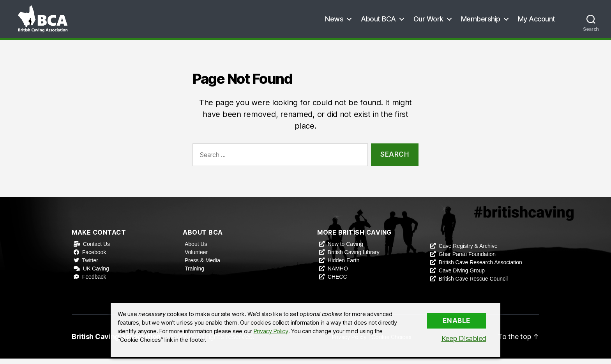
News (334, 21)
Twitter (90, 266)
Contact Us (96, 249)
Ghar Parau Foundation (467, 260)
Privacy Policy (271, 331)
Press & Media (202, 266)
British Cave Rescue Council (473, 284)
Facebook (94, 258)
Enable (457, 321)
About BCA (378, 21)
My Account (537, 21)
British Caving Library (354, 258)
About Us (196, 249)
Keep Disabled (464, 338)
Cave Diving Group (462, 276)
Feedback (94, 282)
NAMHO (338, 274)
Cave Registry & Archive (468, 251)
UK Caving (96, 274)
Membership (481, 21)
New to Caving (345, 249)
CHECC (337, 282)
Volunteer (196, 258)
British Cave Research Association (480, 268)
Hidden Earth (344, 266)
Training (194, 274)
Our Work (428, 21)
